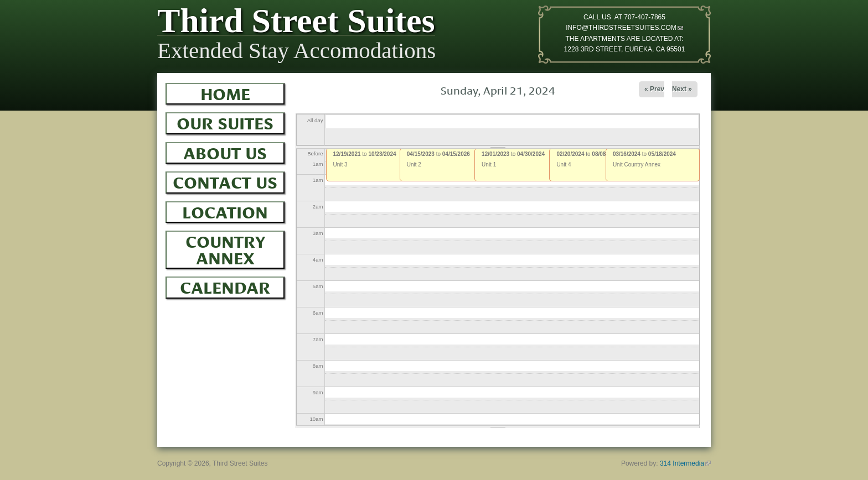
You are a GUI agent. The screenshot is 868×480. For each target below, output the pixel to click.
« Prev (654, 89)
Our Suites (225, 122)
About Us (225, 152)
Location (225, 211)
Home (225, 92)
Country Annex (225, 248)
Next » (682, 89)
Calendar (225, 286)
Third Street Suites (296, 23)
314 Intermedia (685, 463)
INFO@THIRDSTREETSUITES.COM (624, 28)
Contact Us (225, 181)
